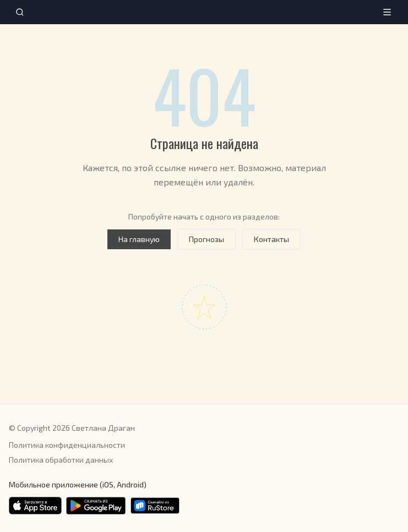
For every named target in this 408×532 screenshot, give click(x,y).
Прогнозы (206, 239)
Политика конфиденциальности (67, 445)
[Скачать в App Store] (35, 506)
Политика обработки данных (61, 460)
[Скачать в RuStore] (155, 506)
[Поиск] (20, 12)
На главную (139, 239)
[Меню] (387, 12)
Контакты (271, 239)
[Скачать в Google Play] (96, 506)
